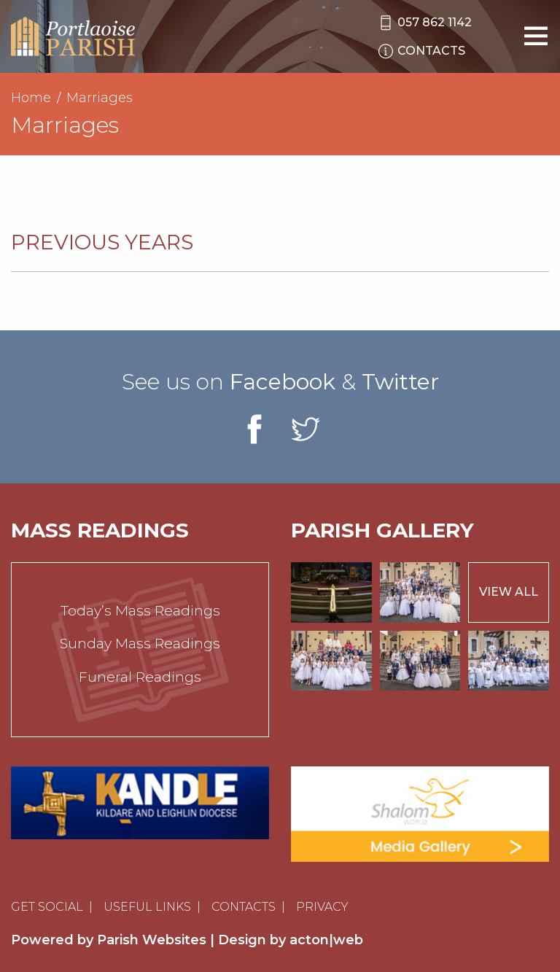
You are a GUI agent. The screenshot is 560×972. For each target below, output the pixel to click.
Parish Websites (152, 940)
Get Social (47, 907)
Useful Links (147, 907)
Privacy (322, 907)
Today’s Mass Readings (140, 611)
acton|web (326, 940)
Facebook (283, 382)
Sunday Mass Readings (140, 644)
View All (509, 592)
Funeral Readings (140, 677)
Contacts (244, 907)
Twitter (400, 382)
